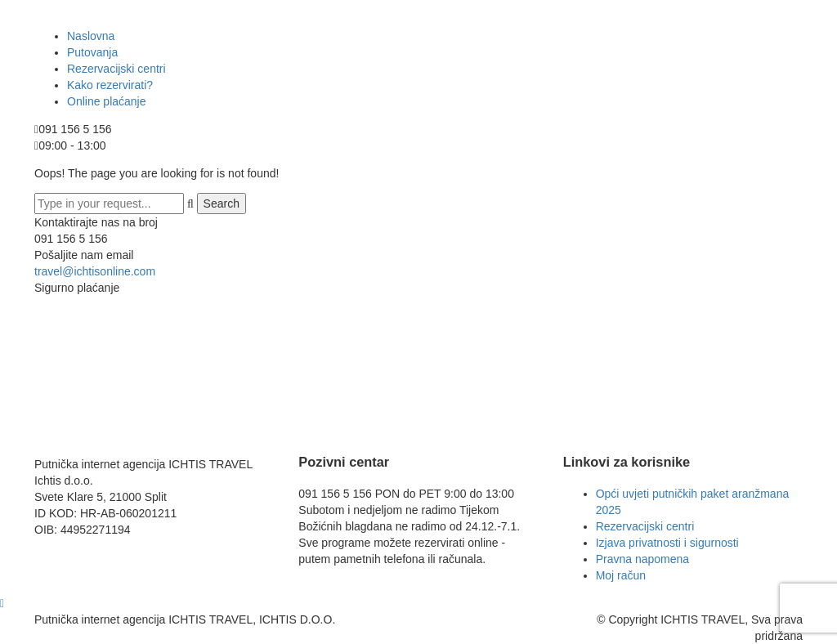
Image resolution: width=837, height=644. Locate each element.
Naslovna (91, 36)
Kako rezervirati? (110, 85)
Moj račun (621, 575)
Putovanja (92, 52)
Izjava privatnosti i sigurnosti (667, 543)
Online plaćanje (107, 101)
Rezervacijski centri (116, 69)
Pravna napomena (642, 559)
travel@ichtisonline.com (95, 271)
